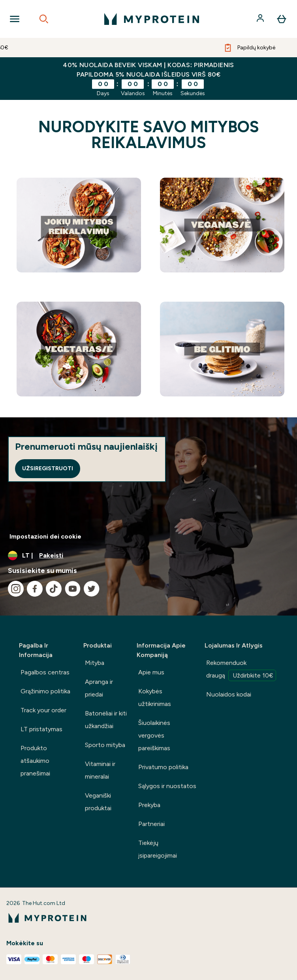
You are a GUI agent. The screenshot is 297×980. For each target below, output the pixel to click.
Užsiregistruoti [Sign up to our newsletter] (48, 468)
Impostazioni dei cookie (45, 536)
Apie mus (151, 672)
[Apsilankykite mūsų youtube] (73, 589)
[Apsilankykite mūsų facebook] (35, 589)
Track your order (43, 710)
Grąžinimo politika (45, 691)
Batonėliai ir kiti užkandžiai (106, 720)
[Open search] (44, 19)
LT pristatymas (41, 729)
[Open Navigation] (15, 19)
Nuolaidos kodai (229, 694)
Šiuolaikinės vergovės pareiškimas (154, 735)
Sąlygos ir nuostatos (167, 786)
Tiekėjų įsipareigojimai (158, 849)
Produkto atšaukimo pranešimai (35, 761)
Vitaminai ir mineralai (100, 770)
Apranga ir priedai (99, 688)
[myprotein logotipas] (152, 19)
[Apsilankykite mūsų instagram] (16, 589)
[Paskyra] (261, 19)
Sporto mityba (105, 745)
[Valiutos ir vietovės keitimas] (148, 556)
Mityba (95, 663)
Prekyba (149, 805)
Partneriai (151, 824)
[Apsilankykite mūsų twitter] (92, 589)
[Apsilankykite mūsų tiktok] (54, 589)
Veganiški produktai (98, 802)
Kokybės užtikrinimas (155, 697)
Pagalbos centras (45, 672)
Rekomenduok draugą (241, 670)
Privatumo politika (163, 767)
